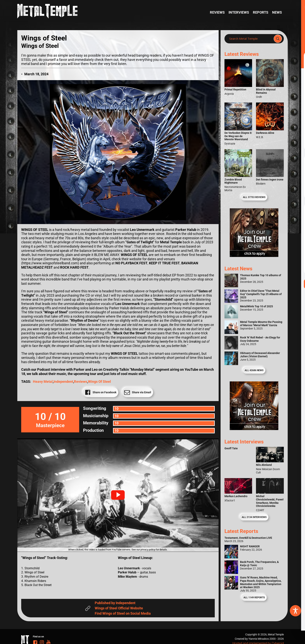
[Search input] (250, 39)
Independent (63, 382)
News (277, 12)
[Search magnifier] (278, 39)
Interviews (239, 12)
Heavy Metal (43, 382)
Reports (261, 12)
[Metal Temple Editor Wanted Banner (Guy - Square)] (254, 429)
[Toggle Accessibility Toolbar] (295, 611)
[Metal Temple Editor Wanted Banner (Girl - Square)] (254, 256)
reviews (81, 382)
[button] (118, 495)
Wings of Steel (99, 382)
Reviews (217, 12)
